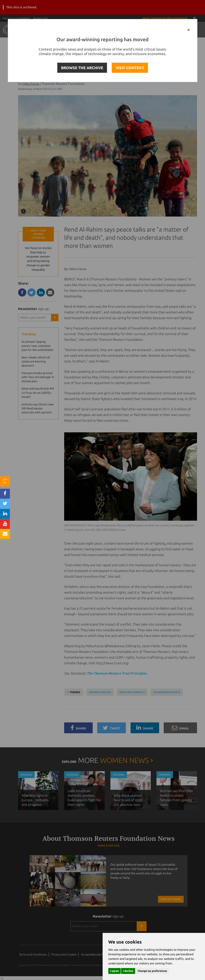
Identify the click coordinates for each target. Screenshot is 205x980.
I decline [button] (128, 971)
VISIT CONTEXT (130, 68)
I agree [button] (114, 971)
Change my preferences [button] (152, 971)
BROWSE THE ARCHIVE (82, 68)
